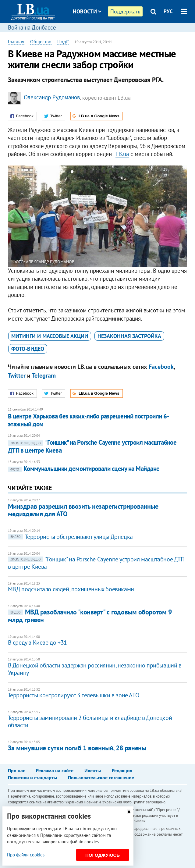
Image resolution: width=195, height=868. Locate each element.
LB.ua (122, 154)
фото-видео (28, 349)
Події (63, 41)
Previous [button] (12, 216)
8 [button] (117, 173)
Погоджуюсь (103, 855)
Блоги (103, 34)
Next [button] (183, 216)
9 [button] (123, 173)
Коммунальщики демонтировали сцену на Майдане (84, 469)
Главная (16, 41)
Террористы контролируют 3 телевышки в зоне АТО (74, 695)
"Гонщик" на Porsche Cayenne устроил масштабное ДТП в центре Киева (92, 446)
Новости (87, 11)
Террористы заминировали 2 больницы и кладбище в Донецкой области (90, 721)
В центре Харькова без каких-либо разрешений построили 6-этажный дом (89, 420)
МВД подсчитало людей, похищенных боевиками (71, 589)
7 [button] (110, 173)
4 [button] (91, 173)
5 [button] (98, 173)
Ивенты (93, 770)
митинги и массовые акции (50, 336)
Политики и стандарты (32, 777)
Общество (41, 41)
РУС (168, 11)
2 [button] (78, 173)
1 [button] (72, 173)
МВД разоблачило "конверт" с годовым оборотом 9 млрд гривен (90, 616)
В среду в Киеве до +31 (37, 642)
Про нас (16, 770)
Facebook (161, 367)
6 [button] (104, 173)
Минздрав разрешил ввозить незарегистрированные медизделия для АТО (83, 510)
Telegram (44, 375)
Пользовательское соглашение (101, 777)
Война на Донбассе (32, 27)
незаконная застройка (129, 336)
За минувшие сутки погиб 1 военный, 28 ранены (77, 748)
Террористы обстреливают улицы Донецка (70, 537)
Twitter (17, 375)
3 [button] (85, 173)
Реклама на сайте (55, 770)
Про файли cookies (26, 855)
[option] (98, 216)
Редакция (122, 770)
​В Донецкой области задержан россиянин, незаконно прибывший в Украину (95, 669)
